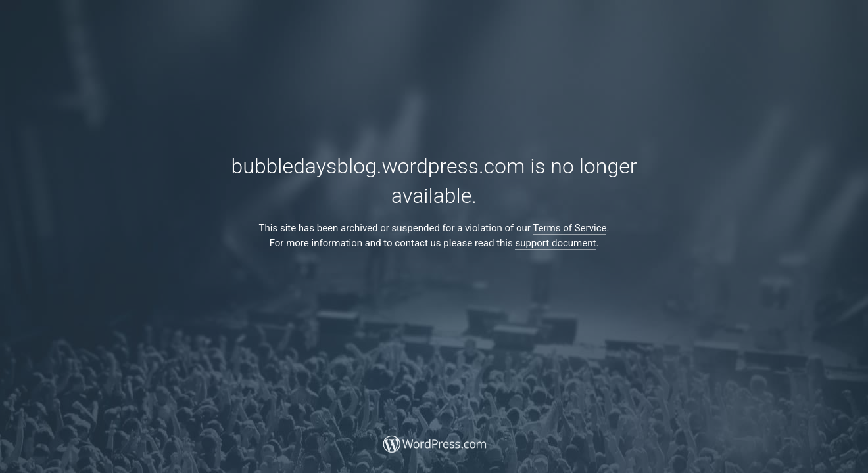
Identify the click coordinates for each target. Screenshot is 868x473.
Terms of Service (569, 228)
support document (555, 243)
